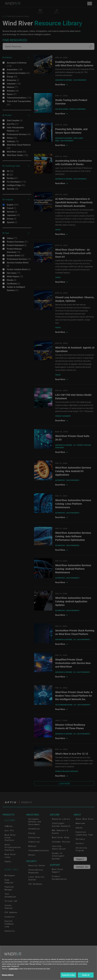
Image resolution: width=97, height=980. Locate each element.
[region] (48, 963)
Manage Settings (8, 975)
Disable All (86, 975)
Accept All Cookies (68, 975)
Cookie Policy (13, 969)
